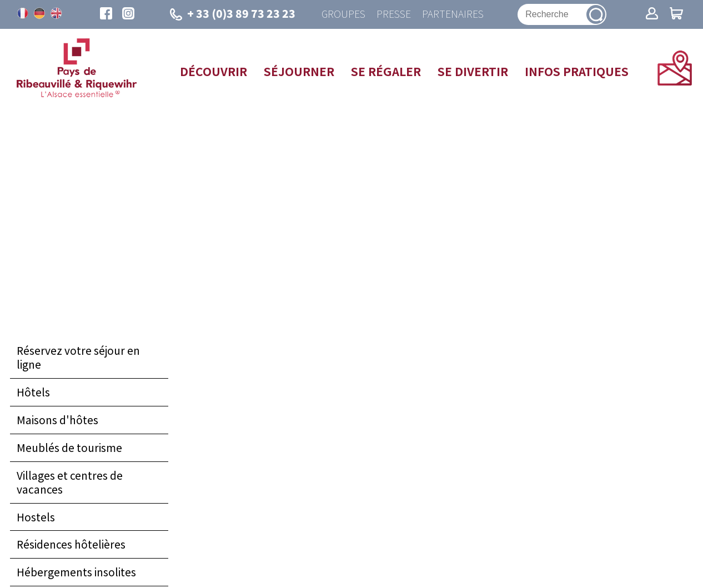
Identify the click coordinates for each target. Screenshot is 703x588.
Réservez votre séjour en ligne (78, 357)
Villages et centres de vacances (70, 482)
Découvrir (214, 71)
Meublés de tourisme (69, 448)
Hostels (36, 517)
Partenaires (453, 14)
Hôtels (33, 392)
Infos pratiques (577, 71)
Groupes (343, 14)
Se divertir (473, 71)
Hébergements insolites (76, 572)
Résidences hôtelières (71, 544)
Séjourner (299, 71)
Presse (394, 14)
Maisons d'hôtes (57, 420)
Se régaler (386, 71)
